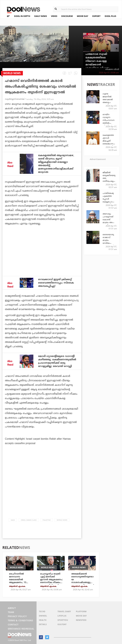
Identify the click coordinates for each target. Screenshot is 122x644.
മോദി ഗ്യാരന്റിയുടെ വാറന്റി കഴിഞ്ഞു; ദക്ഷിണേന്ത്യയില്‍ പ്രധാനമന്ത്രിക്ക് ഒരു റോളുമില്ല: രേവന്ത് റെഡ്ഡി (57, 361)
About (12, 608)
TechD (42, 611)
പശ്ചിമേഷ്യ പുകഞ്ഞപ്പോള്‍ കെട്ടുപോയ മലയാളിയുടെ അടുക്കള (109, 200)
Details (43, 624)
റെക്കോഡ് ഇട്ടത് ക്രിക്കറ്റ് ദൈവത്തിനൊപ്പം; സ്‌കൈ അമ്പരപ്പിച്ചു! (56, 283)
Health (43, 620)
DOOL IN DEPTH (22, 16)
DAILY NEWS (41, 16)
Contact (13, 625)
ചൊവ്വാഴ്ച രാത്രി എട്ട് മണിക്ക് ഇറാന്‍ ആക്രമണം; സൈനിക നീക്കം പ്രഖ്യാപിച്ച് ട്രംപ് (51, 580)
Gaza (13, 520)
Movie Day (81, 616)
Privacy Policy (17, 616)
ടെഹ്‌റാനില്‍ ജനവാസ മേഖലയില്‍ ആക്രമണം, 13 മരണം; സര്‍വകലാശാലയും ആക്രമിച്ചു (19, 582)
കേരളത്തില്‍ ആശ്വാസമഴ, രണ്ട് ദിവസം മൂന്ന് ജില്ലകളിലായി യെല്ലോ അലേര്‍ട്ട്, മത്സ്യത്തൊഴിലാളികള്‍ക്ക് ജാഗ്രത (56, 164)
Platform (81, 611)
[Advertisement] (42, 259)
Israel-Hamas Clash (29, 520)
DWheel (43, 616)
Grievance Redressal (21, 629)
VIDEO (54, 16)
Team (11, 612)
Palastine (47, 520)
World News (62, 520)
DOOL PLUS (110, 16)
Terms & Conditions (20, 620)
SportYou (63, 620)
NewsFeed (81, 620)
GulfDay (62, 624)
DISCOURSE (67, 16)
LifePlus (62, 616)
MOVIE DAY (83, 16)
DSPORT (96, 16)
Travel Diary (64, 611)
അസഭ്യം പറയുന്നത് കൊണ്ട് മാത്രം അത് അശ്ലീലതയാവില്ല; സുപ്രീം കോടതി (109, 222)
